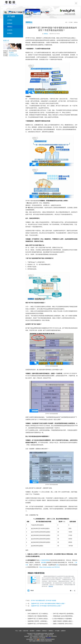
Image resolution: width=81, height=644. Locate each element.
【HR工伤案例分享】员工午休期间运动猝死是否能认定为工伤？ (38, 614)
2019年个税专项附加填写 (38, 600)
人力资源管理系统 (44, 560)
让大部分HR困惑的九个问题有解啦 (62, 619)
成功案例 (32, 631)
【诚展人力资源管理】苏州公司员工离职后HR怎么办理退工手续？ (63, 624)
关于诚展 (57, 631)
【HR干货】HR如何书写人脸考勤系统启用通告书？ (63, 614)
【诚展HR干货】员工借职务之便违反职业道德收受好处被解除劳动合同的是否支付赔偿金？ (38, 619)
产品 (16, 631)
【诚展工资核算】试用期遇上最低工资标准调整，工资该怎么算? (63, 621)
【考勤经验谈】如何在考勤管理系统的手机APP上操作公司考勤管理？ (63, 616)
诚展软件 (63, 631)
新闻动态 (10, 23)
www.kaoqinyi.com (14, 56)
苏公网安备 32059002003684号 (47, 639)
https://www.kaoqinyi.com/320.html (50, 567)
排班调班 (44, 563)
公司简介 (10, 20)
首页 (66, 22)
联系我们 (10, 33)
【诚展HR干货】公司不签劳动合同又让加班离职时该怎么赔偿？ (38, 624)
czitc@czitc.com (13, 54)
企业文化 (10, 30)
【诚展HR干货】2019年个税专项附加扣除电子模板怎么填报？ (48, 604)
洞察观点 (46, 34)
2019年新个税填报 (51, 600)
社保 (57, 565)
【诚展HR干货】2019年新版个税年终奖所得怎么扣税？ (46, 606)
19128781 (11, 53)
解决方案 (26, 631)
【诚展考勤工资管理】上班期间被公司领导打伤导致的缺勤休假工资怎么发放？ (38, 621)
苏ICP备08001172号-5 (32, 639)
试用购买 (38, 631)
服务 (20, 631)
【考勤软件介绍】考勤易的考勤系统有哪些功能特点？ (38, 616)
